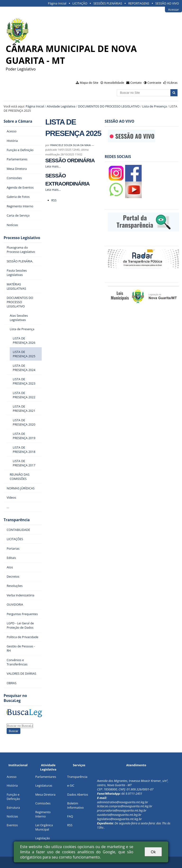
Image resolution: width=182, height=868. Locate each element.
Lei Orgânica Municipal (44, 827)
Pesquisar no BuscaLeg (15, 698)
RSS (54, 200)
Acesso (11, 777)
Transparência (17, 520)
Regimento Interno (43, 814)
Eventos (12, 825)
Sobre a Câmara (18, 121)
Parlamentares (46, 777)
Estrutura (13, 808)
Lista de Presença (155, 106)
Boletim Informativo (76, 805)
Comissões (43, 803)
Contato (136, 83)
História (12, 785)
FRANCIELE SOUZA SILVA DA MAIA (70, 145)
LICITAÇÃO (80, 3)
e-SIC (71, 785)
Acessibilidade (114, 83)
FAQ (70, 816)
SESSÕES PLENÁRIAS (108, 3)
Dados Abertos (78, 794)
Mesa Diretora (45, 794)
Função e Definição (13, 797)
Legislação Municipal (43, 840)
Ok (153, 852)
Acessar (173, 9)
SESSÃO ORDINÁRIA (70, 160)
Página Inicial (57, 3)
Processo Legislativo (22, 238)
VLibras (172, 83)
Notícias (12, 816)
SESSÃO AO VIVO (167, 3)
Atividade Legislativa (61, 106)
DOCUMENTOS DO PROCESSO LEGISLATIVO (109, 106)
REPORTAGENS (139, 3)
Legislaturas (44, 785)
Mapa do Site (89, 83)
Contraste (154, 83)
